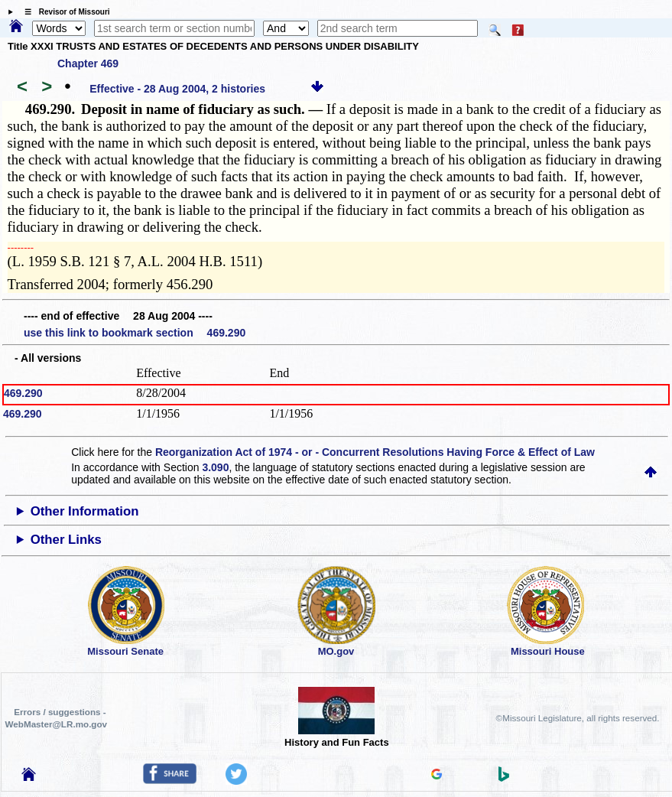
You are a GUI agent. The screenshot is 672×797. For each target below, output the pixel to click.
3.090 (215, 467)
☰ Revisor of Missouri (63, 12)
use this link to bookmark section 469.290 (135, 333)
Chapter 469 (88, 63)
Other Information (85, 511)
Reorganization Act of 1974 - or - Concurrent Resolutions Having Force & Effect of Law (375, 452)
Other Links (66, 540)
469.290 (23, 393)
